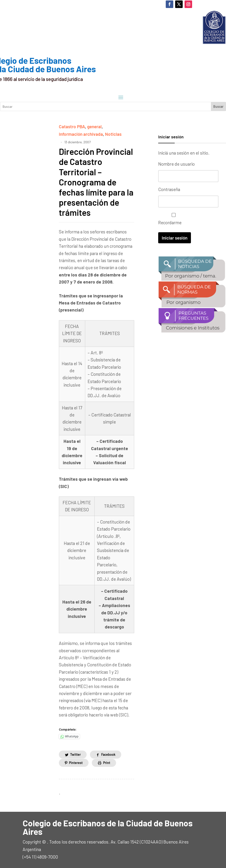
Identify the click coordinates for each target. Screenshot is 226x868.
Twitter (75, 754)
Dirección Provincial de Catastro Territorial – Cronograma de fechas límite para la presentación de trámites (96, 182)
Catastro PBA (72, 126)
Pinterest (76, 763)
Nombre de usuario (176, 164)
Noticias (113, 134)
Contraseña (169, 189)
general (94, 126)
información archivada (81, 134)
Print (107, 763)
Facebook (108, 754)
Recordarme (172, 219)
